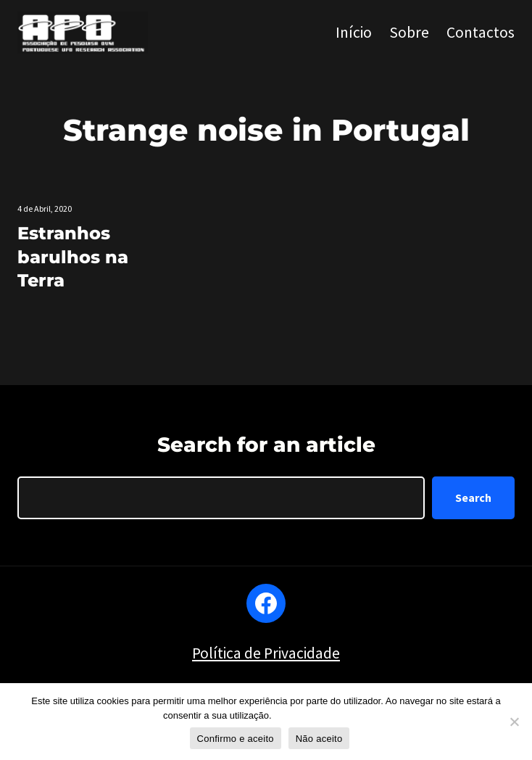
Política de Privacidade (266, 653)
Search (473, 497)
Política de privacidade (321, 715)
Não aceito (319, 739)
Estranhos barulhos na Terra (73, 257)
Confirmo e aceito (236, 739)
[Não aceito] (514, 722)
